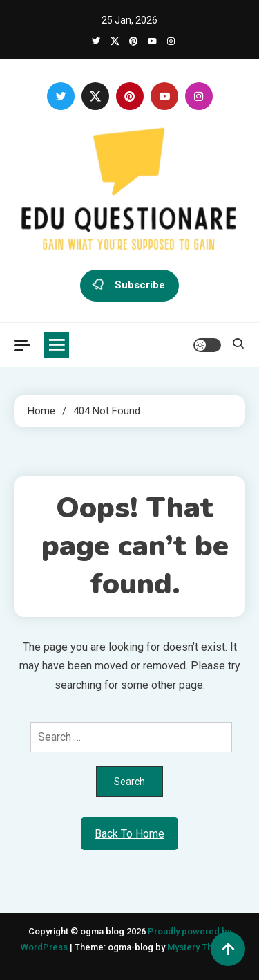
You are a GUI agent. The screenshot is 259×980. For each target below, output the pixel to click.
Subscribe (129, 286)
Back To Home (129, 834)
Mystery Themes (201, 947)
